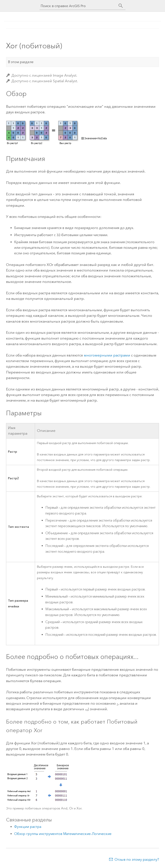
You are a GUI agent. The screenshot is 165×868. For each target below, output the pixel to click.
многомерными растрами (107, 355)
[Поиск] (121, 6)
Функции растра (28, 827)
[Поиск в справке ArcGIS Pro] (78, 6)
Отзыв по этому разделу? (137, 859)
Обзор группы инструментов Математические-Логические (63, 834)
